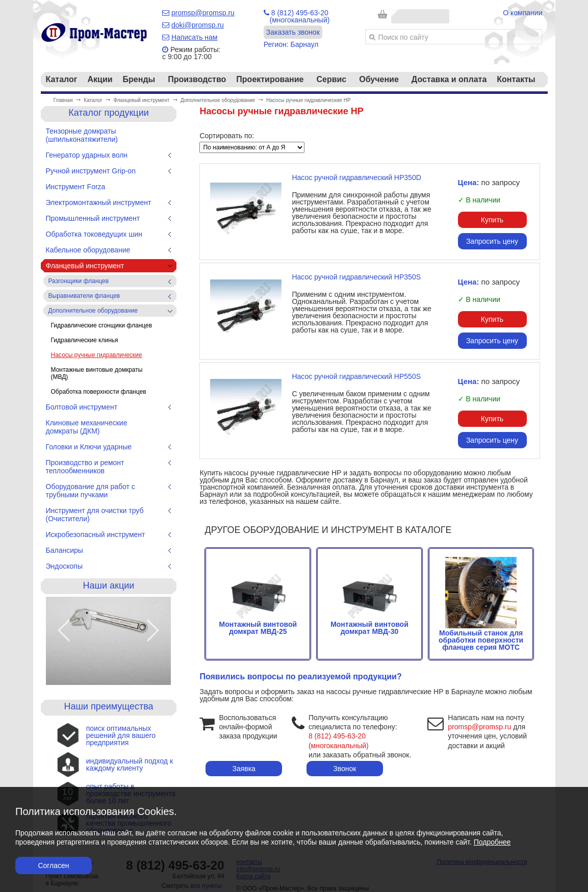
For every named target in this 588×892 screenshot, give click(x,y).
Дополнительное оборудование (93, 311)
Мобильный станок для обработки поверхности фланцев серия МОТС (481, 636)
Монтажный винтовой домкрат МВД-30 (369, 624)
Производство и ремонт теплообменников (85, 467)
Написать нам (195, 37)
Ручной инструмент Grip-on (91, 171)
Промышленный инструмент (93, 218)
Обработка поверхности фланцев (99, 392)
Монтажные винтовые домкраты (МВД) (97, 373)
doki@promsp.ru (198, 25)
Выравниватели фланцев (84, 296)
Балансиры (65, 550)
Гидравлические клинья (85, 340)
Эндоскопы (64, 566)
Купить (492, 220)
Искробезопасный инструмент (96, 534)
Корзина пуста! (420, 13)
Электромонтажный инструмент (99, 202)
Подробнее (492, 842)
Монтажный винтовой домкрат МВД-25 (258, 624)
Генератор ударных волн (87, 155)
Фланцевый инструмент (85, 266)
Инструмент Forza (76, 187)
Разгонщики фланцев (79, 281)
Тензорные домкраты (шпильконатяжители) (82, 135)
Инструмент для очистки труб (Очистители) (95, 515)
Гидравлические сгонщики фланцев (102, 325)
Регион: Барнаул (291, 44)
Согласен (53, 865)
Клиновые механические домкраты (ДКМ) (87, 427)
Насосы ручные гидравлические (97, 355)
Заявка (244, 769)
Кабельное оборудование (88, 250)
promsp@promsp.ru (203, 13)
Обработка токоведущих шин (94, 234)
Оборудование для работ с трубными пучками (91, 491)
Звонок (344, 769)
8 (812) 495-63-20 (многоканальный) (297, 16)
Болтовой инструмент (82, 407)
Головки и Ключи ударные (89, 447)
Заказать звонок (293, 32)
